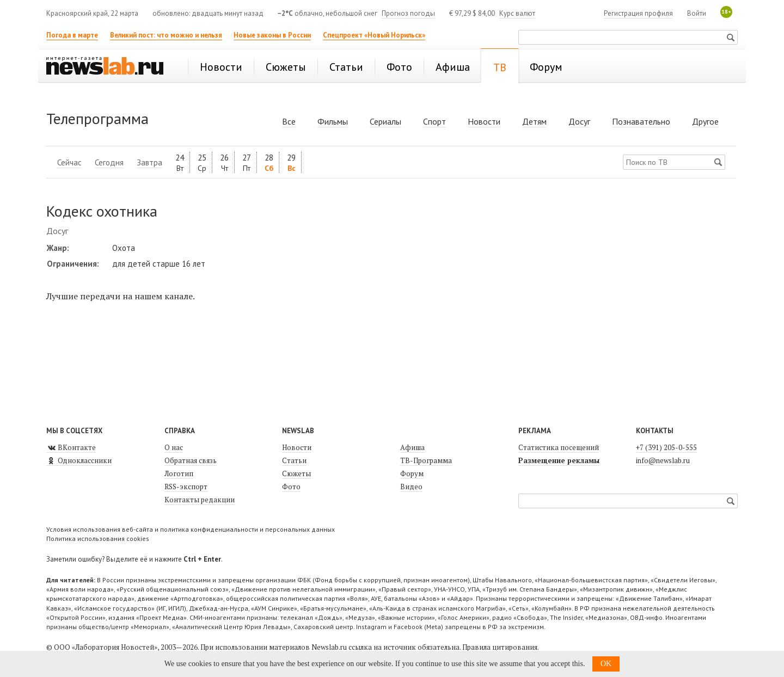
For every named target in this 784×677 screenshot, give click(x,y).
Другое (705, 121)
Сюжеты (296, 473)
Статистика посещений (559, 447)
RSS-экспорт (186, 487)
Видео (411, 487)
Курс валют (517, 13)
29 (291, 162)
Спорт (434, 121)
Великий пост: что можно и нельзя (166, 35)
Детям (534, 121)
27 (247, 162)
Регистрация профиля (638, 13)
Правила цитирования (500, 647)
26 (224, 162)
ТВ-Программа (426, 460)
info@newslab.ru (663, 460)
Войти (697, 13)
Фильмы (333, 121)
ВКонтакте (71, 447)
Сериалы (385, 121)
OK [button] (606, 664)
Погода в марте (72, 35)
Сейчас (69, 162)
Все (289, 121)
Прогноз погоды (408, 13)
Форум (412, 473)
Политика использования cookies (98, 538)
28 (269, 162)
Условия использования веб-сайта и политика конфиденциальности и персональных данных (191, 529)
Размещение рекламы (559, 460)
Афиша (412, 447)
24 (180, 162)
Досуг (579, 121)
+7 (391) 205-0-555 (666, 447)
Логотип (179, 473)
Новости (484, 121)
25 (202, 162)
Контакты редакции (200, 500)
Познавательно (641, 121)
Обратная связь (191, 460)
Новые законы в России (272, 35)
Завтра (149, 162)
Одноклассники (79, 460)
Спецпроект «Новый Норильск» (374, 35)
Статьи (294, 460)
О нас (174, 447)
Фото (291, 487)
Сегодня (109, 162)
